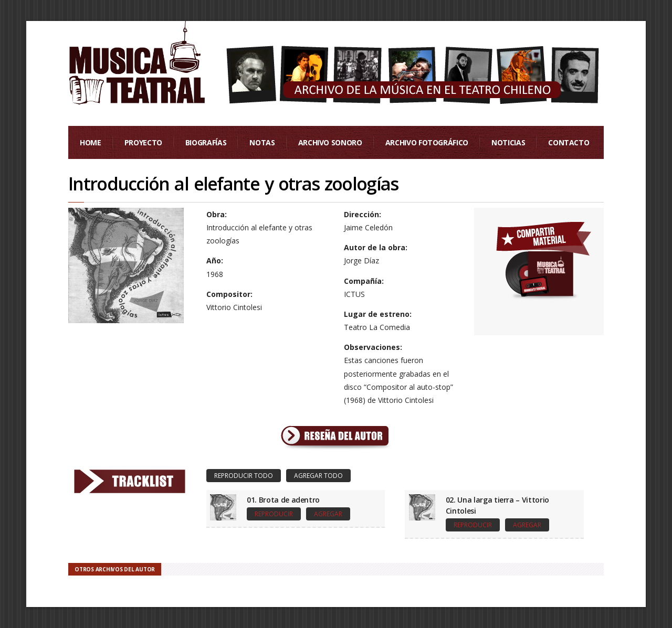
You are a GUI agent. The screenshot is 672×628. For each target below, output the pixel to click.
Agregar (328, 514)
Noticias (508, 142)
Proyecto (143, 142)
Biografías (206, 142)
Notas (262, 142)
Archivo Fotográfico (427, 142)
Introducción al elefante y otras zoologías (233, 184)
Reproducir (274, 514)
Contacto (569, 142)
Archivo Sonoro (330, 142)
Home (91, 142)
